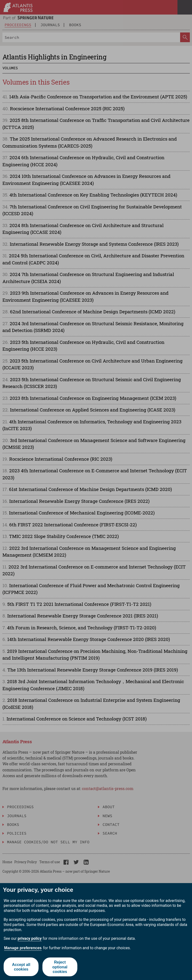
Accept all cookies (21, 967)
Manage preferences (23, 948)
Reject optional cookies (60, 967)
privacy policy (30, 938)
